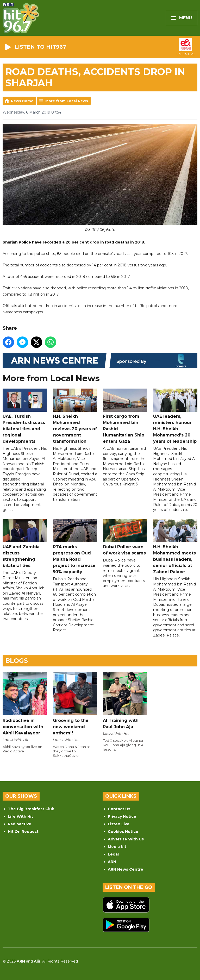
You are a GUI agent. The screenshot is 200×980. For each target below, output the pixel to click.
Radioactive (20, 824)
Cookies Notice (123, 832)
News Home (22, 101)
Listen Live (119, 824)
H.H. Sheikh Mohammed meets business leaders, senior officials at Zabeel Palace (175, 547)
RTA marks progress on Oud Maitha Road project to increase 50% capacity (75, 547)
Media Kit (117, 847)
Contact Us (119, 809)
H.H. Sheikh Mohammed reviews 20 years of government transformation (75, 416)
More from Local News (67, 101)
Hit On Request (23, 832)
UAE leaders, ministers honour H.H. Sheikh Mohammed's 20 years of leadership (175, 416)
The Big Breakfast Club (31, 809)
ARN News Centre (126, 869)
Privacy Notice (122, 816)
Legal (113, 854)
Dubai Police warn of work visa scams (125, 537)
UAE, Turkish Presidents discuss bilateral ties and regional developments (25, 416)
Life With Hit (20, 816)
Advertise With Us (126, 839)
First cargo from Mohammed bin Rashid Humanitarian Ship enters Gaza (125, 416)
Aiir (37, 961)
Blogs (17, 661)
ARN (112, 862)
